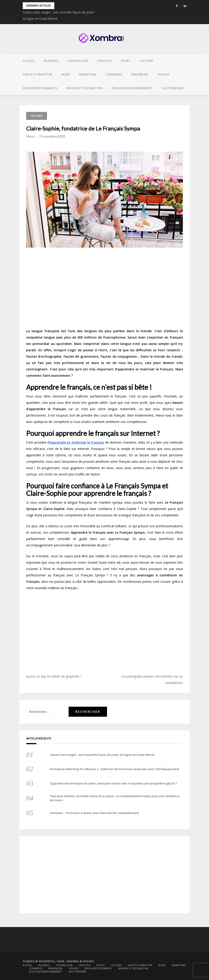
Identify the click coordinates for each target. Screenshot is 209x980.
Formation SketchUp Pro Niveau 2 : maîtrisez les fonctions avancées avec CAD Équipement (114, 769)
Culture (146, 61)
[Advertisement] (104, 290)
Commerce (114, 74)
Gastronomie (173, 88)
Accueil (29, 61)
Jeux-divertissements (40, 88)
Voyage (163, 74)
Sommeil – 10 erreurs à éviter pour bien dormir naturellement (94, 813)
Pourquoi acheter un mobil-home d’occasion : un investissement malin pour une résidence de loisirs (115, 798)
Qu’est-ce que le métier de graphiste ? (54, 676)
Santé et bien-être (37, 74)
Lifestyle (104, 61)
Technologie (78, 61)
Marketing (88, 74)
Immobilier (140, 74)
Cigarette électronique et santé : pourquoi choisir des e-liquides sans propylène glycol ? (113, 783)
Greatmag (73, 961)
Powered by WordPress (38, 961)
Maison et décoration (84, 88)
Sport (126, 61)
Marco (30, 136)
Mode (66, 74)
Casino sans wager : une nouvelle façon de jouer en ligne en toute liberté (102, 755)
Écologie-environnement (132, 88)
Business (51, 61)
